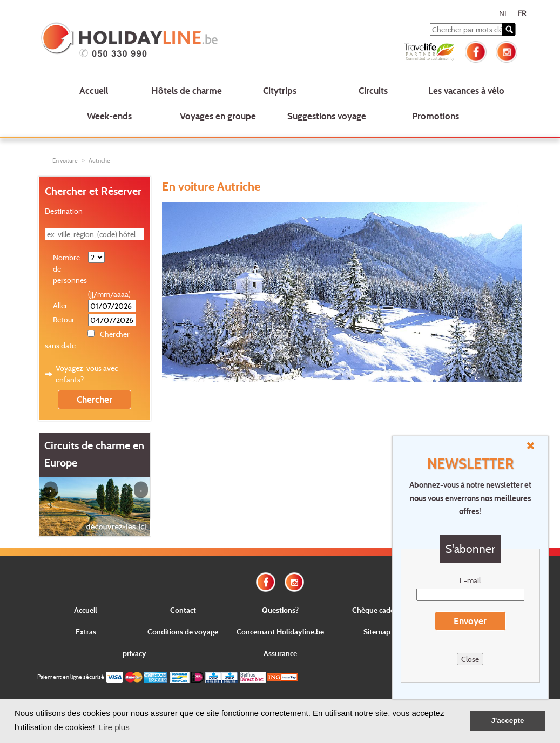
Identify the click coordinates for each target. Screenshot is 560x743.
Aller (60, 305)
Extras (86, 631)
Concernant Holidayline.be (280, 631)
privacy (134, 653)
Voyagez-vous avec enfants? (87, 374)
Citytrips (280, 90)
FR (522, 13)
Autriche (99, 160)
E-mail (470, 580)
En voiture (65, 160)
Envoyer (470, 621)
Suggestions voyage (327, 116)
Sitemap (377, 631)
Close (470, 659)
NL (504, 13)
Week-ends (109, 116)
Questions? (280, 610)
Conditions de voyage (183, 631)
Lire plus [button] (114, 727)
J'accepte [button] (507, 721)
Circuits (373, 90)
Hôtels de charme (187, 90)
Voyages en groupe (218, 116)
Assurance (280, 653)
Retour (64, 319)
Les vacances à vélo (466, 90)
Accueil (94, 90)
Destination (64, 211)
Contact (183, 610)
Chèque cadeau (377, 610)
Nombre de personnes (70, 269)
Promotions (436, 116)
